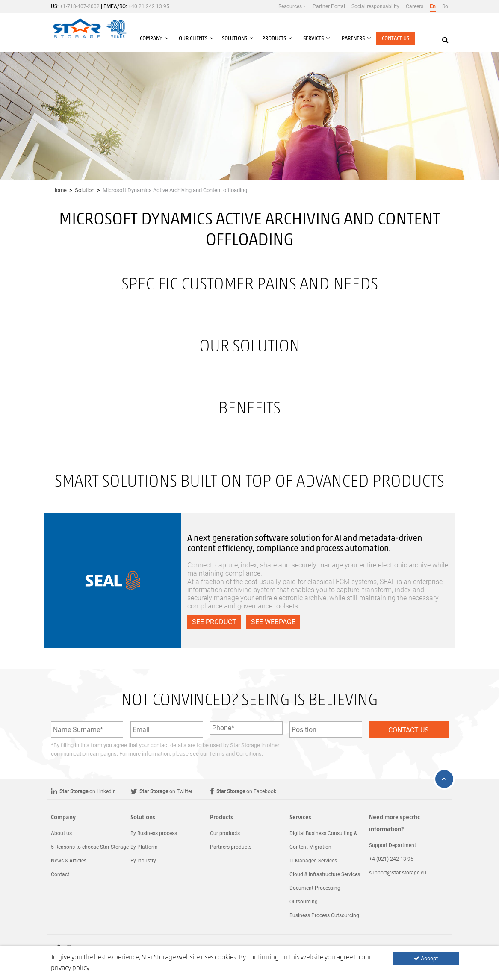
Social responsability (375, 6)
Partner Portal (329, 6)
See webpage (273, 622)
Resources (290, 6)
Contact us (396, 39)
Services (300, 818)
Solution (85, 190)
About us (61, 833)
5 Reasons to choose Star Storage (90, 847)
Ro (445, 6)
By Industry (143, 861)
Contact (60, 874)
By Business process (154, 833)
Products (221, 818)
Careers (415, 6)
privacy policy (70, 968)
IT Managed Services (313, 861)
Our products (225, 833)
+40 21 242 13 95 (149, 6)
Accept (426, 958)
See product (214, 622)
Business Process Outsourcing (324, 915)
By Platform (144, 847)
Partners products (231, 847)
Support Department (393, 845)
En (433, 6)
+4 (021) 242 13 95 (391, 859)
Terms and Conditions (235, 754)
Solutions (143, 818)
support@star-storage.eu (398, 873)
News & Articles (69, 861)
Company (63, 818)
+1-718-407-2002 (80, 6)
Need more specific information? (394, 824)
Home (59, 190)
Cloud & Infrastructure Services (325, 874)
